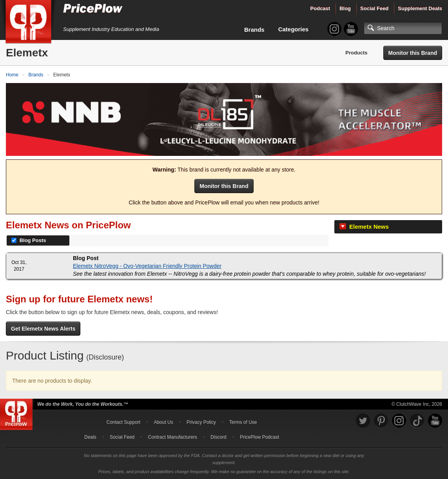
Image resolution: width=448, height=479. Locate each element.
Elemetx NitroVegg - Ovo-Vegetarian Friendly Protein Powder (147, 266)
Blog (345, 8)
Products (356, 53)
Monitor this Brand (413, 53)
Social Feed (374, 8)
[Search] (403, 28)
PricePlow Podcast (259, 437)
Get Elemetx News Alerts (43, 329)
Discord (219, 437)
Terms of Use (243, 422)
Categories (294, 29)
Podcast (320, 8)
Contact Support (123, 422)
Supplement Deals (420, 8)
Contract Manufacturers (172, 437)
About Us (163, 422)
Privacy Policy (201, 422)
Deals (90, 437)
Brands (254, 30)
